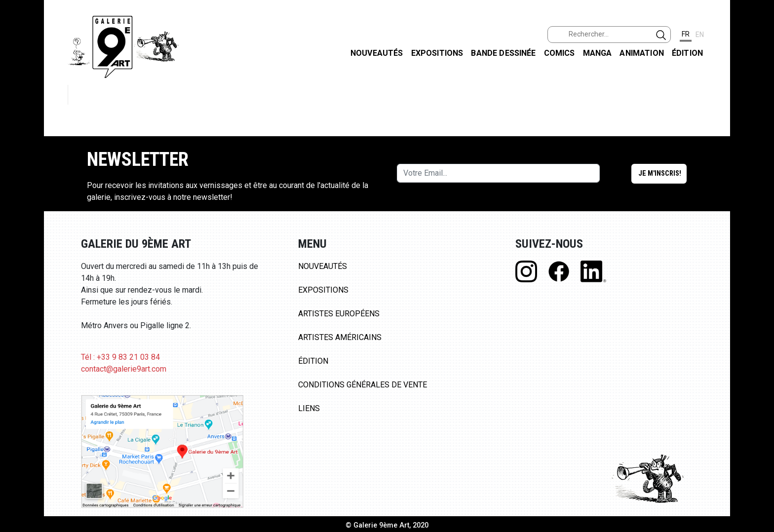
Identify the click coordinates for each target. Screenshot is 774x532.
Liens (309, 408)
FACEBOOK (758, 76)
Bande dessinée (503, 53)
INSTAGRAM (758, 127)
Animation (641, 53)
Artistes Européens (339, 314)
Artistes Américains (340, 337)
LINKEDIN (758, 176)
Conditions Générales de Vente (363, 385)
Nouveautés (377, 53)
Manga (598, 53)
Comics (560, 53)
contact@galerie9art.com (124, 369)
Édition (687, 53)
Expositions (437, 53)
